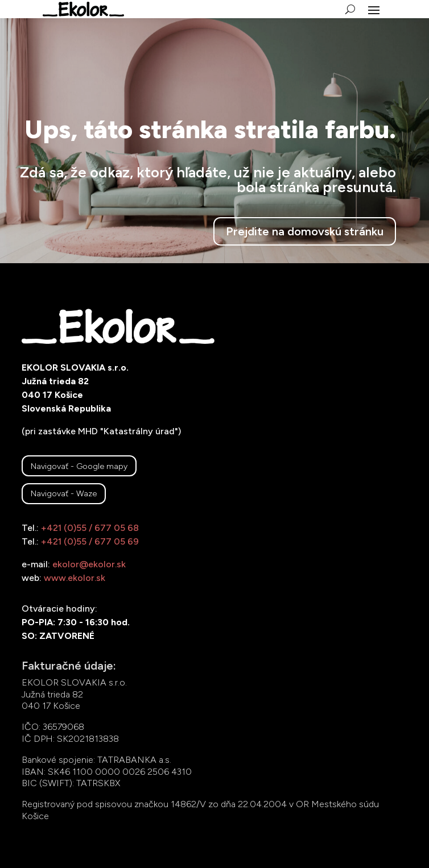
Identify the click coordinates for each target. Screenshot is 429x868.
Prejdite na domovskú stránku (305, 231)
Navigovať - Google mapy (79, 466)
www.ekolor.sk (75, 578)
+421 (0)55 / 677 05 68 (90, 528)
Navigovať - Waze (64, 493)
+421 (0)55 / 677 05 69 (90, 541)
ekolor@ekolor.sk (89, 564)
